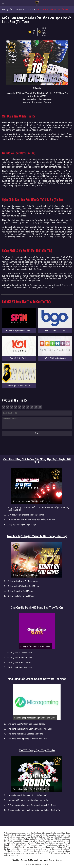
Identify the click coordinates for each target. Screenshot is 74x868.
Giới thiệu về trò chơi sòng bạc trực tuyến (26, 515)
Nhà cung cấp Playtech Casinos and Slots (26, 724)
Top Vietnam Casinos (41, 102)
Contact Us (25, 860)
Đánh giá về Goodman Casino (21, 658)
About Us (16, 860)
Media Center (49, 860)
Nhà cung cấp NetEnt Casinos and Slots (25, 734)
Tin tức (30, 10)
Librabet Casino (44, 99)
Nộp (37, 433)
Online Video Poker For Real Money (23, 581)
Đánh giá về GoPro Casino (19, 662)
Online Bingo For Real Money (20, 591)
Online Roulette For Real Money (21, 596)
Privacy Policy (37, 860)
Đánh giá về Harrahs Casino (20, 667)
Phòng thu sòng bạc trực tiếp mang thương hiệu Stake (32, 805)
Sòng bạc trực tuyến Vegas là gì (22, 525)
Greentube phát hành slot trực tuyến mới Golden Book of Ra (34, 810)
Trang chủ (19, 10)
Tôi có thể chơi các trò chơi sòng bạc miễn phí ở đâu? (31, 520)
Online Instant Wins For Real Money (23, 586)
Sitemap (59, 860)
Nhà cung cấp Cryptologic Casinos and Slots (27, 739)
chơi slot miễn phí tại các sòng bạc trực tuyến (28, 800)
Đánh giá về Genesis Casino (20, 653)
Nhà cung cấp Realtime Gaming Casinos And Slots (30, 729)
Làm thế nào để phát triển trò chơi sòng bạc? (27, 795)
